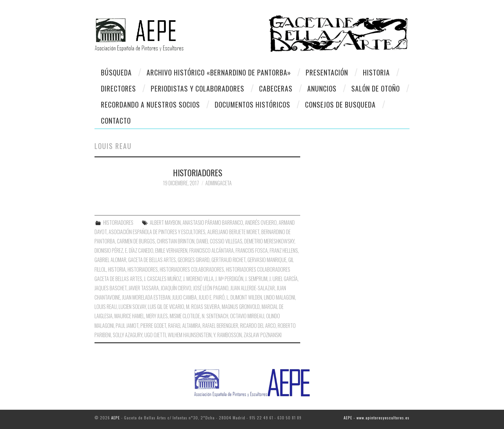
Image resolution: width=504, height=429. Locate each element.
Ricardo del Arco (258, 326)
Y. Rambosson (228, 335)
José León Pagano (211, 288)
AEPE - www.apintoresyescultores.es (377, 418)
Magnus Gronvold (241, 307)
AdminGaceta (219, 183)
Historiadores (143, 269)
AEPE (116, 418)
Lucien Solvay (132, 307)
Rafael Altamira (184, 326)
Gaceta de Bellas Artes (152, 260)
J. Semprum (256, 279)
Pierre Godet (153, 326)
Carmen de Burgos (136, 241)
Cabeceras (276, 88)
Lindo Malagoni (279, 297)
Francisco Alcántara (212, 250)
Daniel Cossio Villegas (219, 241)
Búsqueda (116, 72)
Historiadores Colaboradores (192, 269)
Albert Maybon (165, 223)
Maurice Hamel (129, 316)
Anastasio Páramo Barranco (213, 223)
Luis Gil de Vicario (166, 307)
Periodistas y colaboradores (198, 88)
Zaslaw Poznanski (263, 335)
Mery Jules (157, 316)
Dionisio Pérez (109, 250)
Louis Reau (106, 307)
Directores (118, 88)
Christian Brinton (176, 241)
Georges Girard (194, 260)
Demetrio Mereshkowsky (269, 241)
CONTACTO (116, 120)
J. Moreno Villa (198, 279)
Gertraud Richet (229, 260)
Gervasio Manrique (267, 260)
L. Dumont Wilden (244, 297)
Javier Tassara (144, 288)
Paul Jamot (127, 326)
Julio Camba (184, 297)
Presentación (327, 72)
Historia (376, 72)
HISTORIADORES (198, 172)
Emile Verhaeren (171, 250)
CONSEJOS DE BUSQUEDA (340, 104)
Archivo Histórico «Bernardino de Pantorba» (219, 72)
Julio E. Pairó (212, 297)
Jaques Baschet (111, 288)
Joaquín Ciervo (176, 288)
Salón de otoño (376, 88)
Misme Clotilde (185, 316)
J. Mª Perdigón (229, 279)
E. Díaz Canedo (139, 250)
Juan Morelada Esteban (146, 297)
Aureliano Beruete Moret (233, 232)
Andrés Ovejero (261, 223)
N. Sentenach (215, 316)
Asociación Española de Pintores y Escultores (157, 232)
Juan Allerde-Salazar (253, 288)
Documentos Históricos (252, 104)
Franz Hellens (284, 250)
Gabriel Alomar (110, 260)
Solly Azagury (128, 335)
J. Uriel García (283, 279)
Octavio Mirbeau (247, 316)
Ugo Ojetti (155, 335)
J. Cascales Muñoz (163, 279)
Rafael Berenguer (220, 326)
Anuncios (322, 88)
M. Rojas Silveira (203, 307)
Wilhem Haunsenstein (190, 335)
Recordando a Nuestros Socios (150, 104)
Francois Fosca (252, 250)
